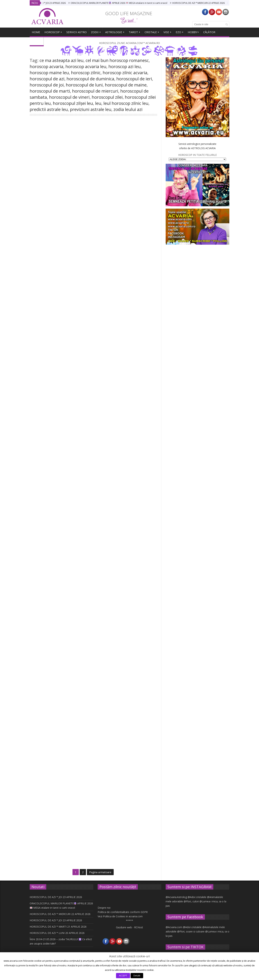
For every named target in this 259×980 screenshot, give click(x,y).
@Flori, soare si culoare (191, 931)
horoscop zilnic (86, 73)
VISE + (167, 33)
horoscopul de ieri (134, 79)
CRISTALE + (152, 33)
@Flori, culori (191, 901)
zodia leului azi (128, 109)
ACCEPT (123, 975)
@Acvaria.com (174, 927)
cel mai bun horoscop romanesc (117, 60)
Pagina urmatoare (100, 872)
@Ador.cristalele (197, 897)
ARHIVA (37, 42)
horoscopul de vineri (69, 97)
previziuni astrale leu (91, 109)
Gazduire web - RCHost (129, 927)
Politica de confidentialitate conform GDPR (123, 912)
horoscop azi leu (125, 66)
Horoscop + (53, 33)
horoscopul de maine (126, 85)
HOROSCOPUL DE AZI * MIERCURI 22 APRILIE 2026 (205, 3)
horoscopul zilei (107, 97)
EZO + (180, 33)
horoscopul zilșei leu (73, 103)
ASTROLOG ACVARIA (203, 148)
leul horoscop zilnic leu (126, 103)
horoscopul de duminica (90, 79)
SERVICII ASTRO (77, 33)
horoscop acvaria (46, 66)
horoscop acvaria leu (86, 66)
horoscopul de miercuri (95, 91)
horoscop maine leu (49, 73)
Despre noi (104, 908)
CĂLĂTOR (209, 33)
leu (98, 103)
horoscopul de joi (47, 85)
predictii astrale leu (49, 109)
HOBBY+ (193, 33)
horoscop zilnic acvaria (125, 73)
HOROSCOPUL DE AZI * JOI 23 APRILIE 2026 (50, 3)
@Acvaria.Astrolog (176, 897)
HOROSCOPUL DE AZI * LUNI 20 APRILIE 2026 (57, 933)
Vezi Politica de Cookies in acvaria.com (120, 916)
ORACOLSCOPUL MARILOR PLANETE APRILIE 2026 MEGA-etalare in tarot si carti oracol (126, 3)
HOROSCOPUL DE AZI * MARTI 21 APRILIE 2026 (58, 927)
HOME (36, 33)
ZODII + (96, 33)
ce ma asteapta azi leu (62, 60)
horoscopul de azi (47, 79)
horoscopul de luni (84, 85)
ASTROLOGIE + (115, 33)
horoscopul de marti (50, 91)
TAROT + (135, 33)
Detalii (137, 975)
